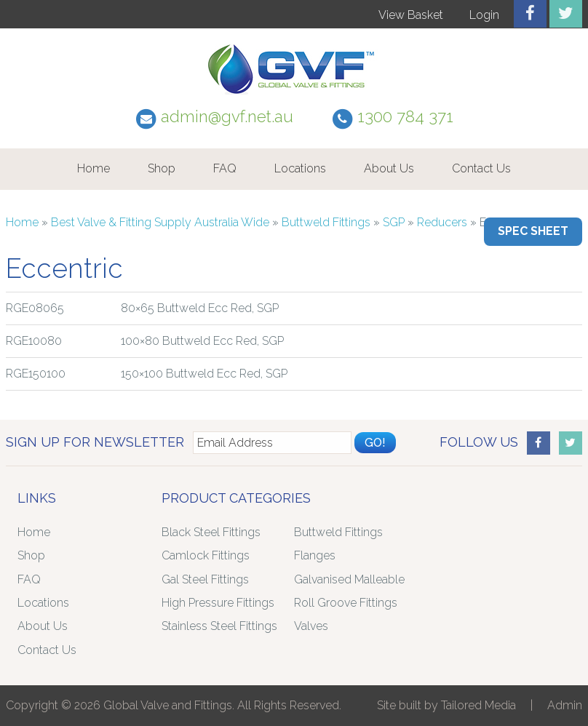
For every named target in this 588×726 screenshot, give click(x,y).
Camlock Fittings (206, 555)
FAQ (225, 168)
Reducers (442, 222)
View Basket (411, 15)
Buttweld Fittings (326, 222)
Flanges (315, 555)
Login (484, 15)
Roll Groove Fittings (346, 603)
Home (94, 168)
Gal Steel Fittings (205, 579)
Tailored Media (478, 705)
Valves (311, 626)
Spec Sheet (533, 231)
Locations (300, 168)
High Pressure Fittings (218, 603)
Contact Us (481, 168)
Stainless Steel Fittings (219, 626)
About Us (389, 168)
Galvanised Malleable (349, 579)
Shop (162, 168)
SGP (394, 222)
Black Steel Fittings (211, 532)
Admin (565, 705)
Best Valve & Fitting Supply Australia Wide (160, 222)
